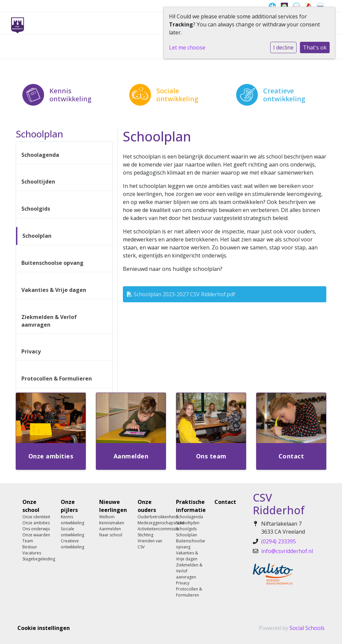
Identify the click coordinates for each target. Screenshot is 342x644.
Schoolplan (37, 236)
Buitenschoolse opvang (52, 263)
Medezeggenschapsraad (152, 523)
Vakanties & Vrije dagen (54, 290)
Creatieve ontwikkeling (72, 544)
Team (28, 541)
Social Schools (307, 628)
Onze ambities (36, 523)
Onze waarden (36, 535)
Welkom (107, 517)
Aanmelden (110, 529)
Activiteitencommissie (152, 529)
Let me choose (187, 47)
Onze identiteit (36, 517)
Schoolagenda (40, 155)
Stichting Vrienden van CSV (150, 541)
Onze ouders (147, 506)
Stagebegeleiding (37, 559)
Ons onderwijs (36, 529)
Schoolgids (36, 209)
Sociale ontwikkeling (72, 532)
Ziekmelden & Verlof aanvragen (49, 321)
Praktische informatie (190, 506)
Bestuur (30, 547)
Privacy (31, 351)
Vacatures (32, 553)
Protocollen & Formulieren (57, 379)
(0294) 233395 (279, 541)
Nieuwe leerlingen (113, 506)
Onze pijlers (69, 506)
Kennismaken (112, 523)
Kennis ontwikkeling (72, 520)
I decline (283, 47)
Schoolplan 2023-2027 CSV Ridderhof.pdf (181, 294)
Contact (225, 502)
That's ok (315, 47)
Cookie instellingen (44, 628)
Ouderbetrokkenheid (152, 517)
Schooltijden (38, 182)
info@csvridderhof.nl (287, 551)
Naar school (111, 535)
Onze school (31, 506)
